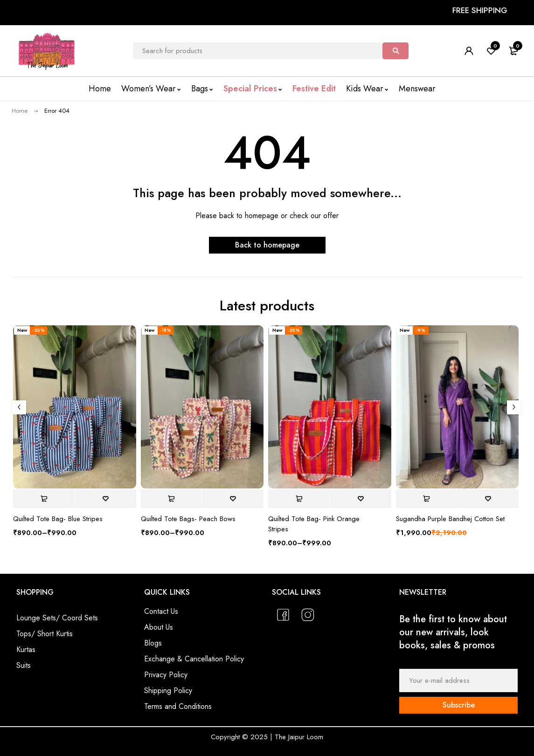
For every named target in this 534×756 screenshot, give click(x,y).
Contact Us (161, 611)
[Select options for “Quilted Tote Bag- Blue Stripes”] (44, 499)
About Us (159, 627)
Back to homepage (267, 245)
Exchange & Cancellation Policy (194, 659)
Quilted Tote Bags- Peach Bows (188, 519)
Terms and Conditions (178, 706)
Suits (24, 665)
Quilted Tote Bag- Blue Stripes (58, 519)
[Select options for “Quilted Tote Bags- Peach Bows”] (171, 499)
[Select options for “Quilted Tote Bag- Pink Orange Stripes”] (299, 499)
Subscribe (459, 705)
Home (20, 111)
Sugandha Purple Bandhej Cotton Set (450, 519)
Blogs (153, 643)
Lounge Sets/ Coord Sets (57, 618)
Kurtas (26, 649)
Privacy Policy (166, 675)
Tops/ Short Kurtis (45, 634)
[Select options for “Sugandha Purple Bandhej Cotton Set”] (427, 499)
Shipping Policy (168, 691)
